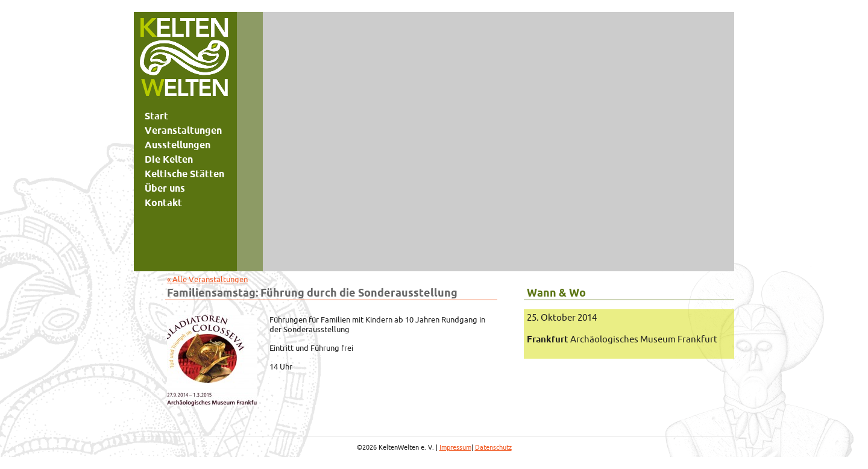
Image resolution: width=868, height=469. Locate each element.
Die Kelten (169, 159)
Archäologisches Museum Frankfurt (622, 339)
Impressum (455, 447)
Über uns (165, 188)
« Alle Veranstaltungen (207, 279)
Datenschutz (493, 447)
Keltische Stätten (184, 174)
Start (156, 116)
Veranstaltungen (183, 130)
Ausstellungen (178, 145)
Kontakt (163, 203)
